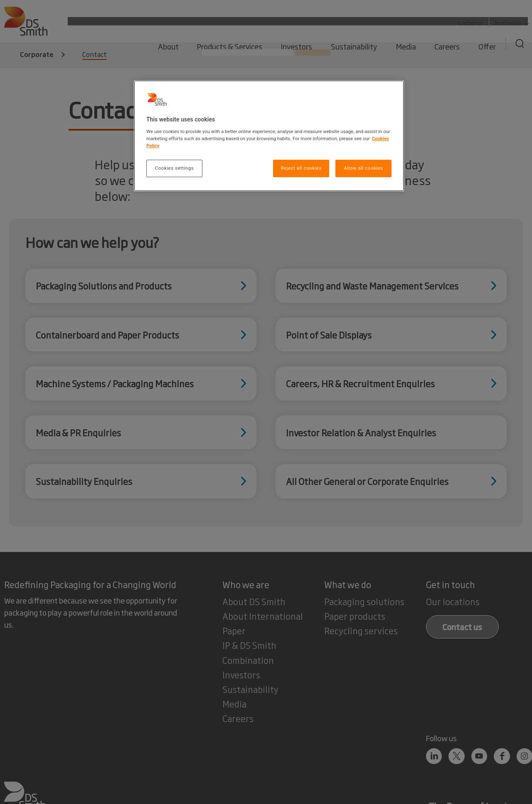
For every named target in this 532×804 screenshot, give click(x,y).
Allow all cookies (363, 168)
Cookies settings (174, 168)
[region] (269, 136)
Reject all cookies (301, 168)
